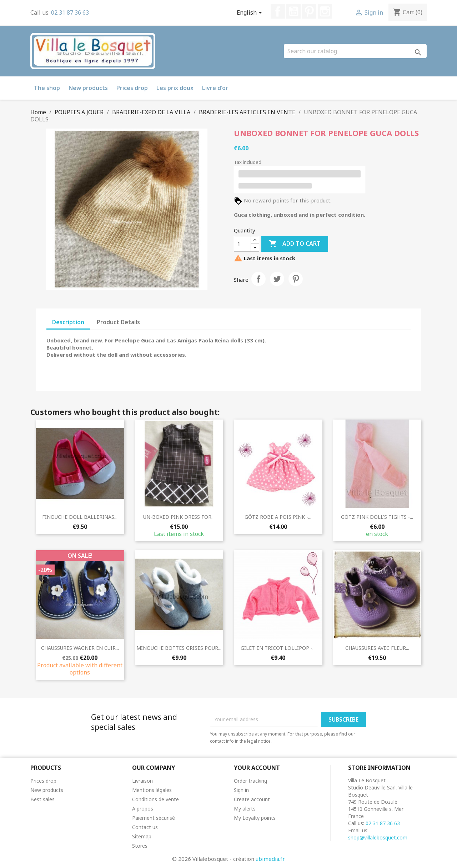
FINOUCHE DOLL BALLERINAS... (80, 517)
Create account (252, 799)
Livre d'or (215, 88)
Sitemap (142, 836)
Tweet (277, 279)
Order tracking (250, 781)
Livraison (142, 781)
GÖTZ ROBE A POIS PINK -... (278, 517)
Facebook (278, 11)
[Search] (355, 51)
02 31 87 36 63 (70, 12)
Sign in (241, 790)
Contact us (145, 827)
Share (258, 279)
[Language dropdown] (251, 13)
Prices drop (132, 88)
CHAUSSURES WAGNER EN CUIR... (80, 648)
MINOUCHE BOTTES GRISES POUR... (179, 648)
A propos (143, 809)
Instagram (325, 11)
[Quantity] (242, 244)
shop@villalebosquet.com (378, 837)
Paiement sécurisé (154, 818)
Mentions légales (152, 790)
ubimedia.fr (270, 859)
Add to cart (295, 244)
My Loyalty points (255, 818)
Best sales (42, 799)
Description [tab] (68, 322)
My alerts (245, 809)
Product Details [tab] (118, 322)
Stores (140, 846)
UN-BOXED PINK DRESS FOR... (179, 517)
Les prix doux (175, 88)
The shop (47, 88)
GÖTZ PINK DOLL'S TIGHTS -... (377, 517)
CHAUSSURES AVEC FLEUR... (377, 648)
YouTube (293, 11)
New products (88, 88)
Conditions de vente (155, 799)
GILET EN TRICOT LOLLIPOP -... (278, 648)
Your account (257, 768)
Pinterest (309, 11)
